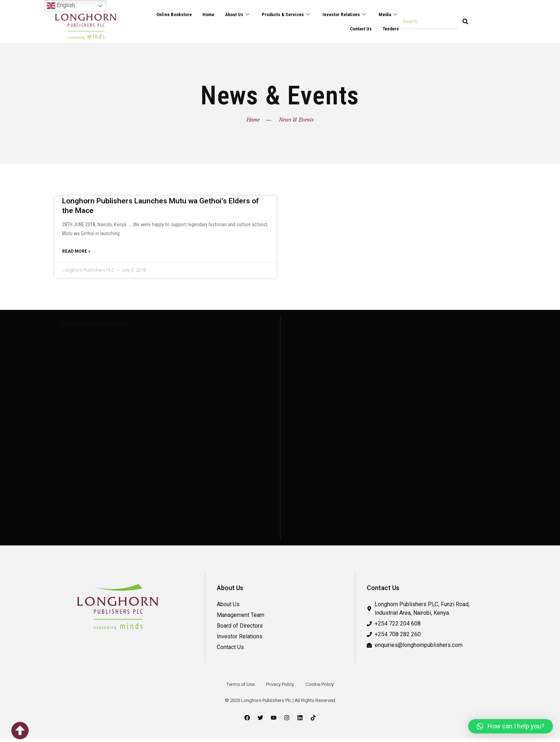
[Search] (465, 21)
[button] (511, 726)
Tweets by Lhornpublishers (93, 327)
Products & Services (280, 14)
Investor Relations (342, 14)
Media (388, 14)
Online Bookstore (161, 14)
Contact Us (358, 29)
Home (198, 14)
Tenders (390, 29)
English (61, 6)
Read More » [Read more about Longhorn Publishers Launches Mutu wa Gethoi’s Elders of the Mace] (76, 254)
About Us (229, 14)
